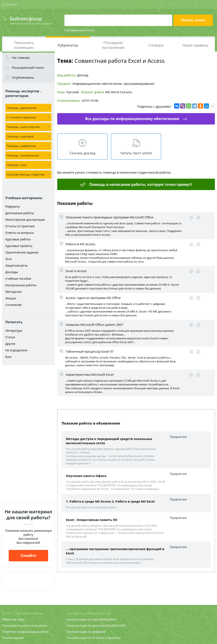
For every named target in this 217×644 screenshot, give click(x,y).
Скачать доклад (82, 153)
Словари (156, 45)
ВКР (123, 626)
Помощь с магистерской (23, 127)
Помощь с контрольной (23, 155)
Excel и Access (76, 271)
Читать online (198, 217)
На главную (21, 58)
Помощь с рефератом (21, 146)
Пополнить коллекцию (24, 45)
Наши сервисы (195, 45)
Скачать (126, 92)
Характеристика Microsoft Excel (90, 374)
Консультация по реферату (86, 632)
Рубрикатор (68, 45)
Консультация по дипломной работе (93, 626)
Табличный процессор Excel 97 (90, 351)
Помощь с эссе (17, 165)
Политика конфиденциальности (25, 632)
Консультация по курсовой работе (92, 619)
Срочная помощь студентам (26, 174)
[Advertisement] (28, 434)
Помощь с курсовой (20, 136)
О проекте (10, 4)
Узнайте (28, 556)
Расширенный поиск (79, 30)
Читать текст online (136, 153)
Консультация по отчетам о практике (94, 638)
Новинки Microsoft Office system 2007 (95, 325)
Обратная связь (14, 619)
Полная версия (13, 638)
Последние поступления (113, 45)
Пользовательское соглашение (25, 626)
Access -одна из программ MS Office (93, 298)
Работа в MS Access (80, 244)
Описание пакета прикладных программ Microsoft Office (109, 217)
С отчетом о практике (21, 117)
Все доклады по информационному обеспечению (132, 119)
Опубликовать (23, 77)
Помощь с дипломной (22, 108)
